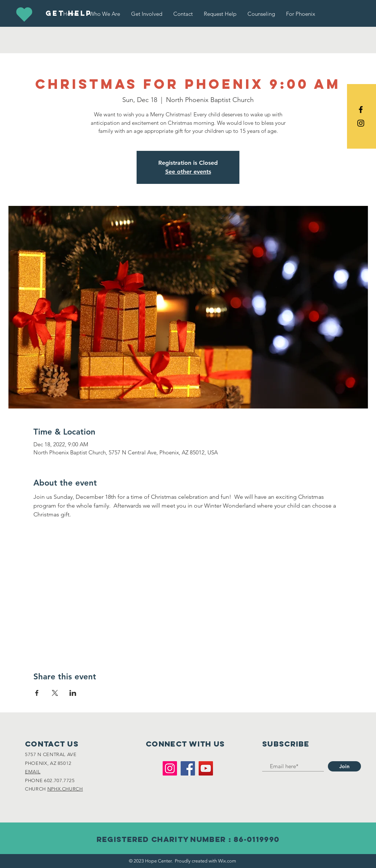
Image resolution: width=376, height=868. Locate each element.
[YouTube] (206, 768)
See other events (188, 172)
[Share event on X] (55, 693)
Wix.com (227, 861)
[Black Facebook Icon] (361, 110)
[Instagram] (170, 768)
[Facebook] (188, 768)
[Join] (344, 766)
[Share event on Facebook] (37, 693)
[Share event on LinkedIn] (73, 693)
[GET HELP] (68, 14)
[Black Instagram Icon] (361, 123)
